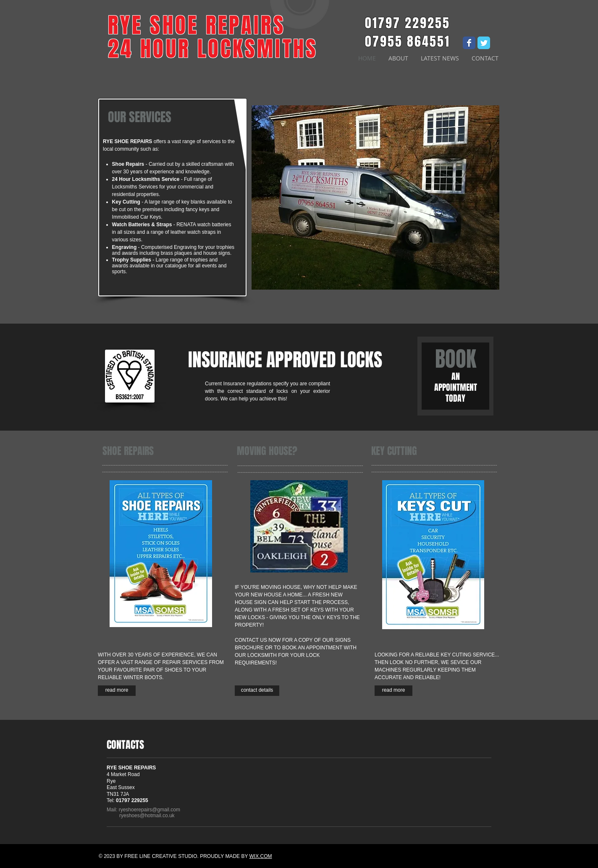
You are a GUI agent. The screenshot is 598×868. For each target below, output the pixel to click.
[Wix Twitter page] (484, 43)
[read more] (117, 691)
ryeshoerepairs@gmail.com (149, 810)
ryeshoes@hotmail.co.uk (147, 816)
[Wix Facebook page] (469, 43)
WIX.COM (261, 856)
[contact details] (257, 691)
